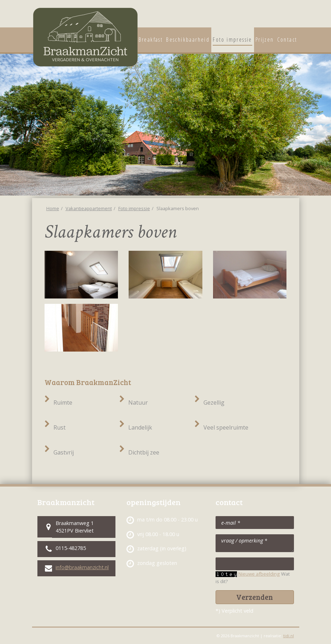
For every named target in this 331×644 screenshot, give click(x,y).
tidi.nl (289, 636)
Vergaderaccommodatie (291, 16)
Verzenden (255, 597)
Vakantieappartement (276, 16)
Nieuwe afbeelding (259, 574)
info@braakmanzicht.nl (82, 567)
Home (53, 208)
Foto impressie (134, 208)
